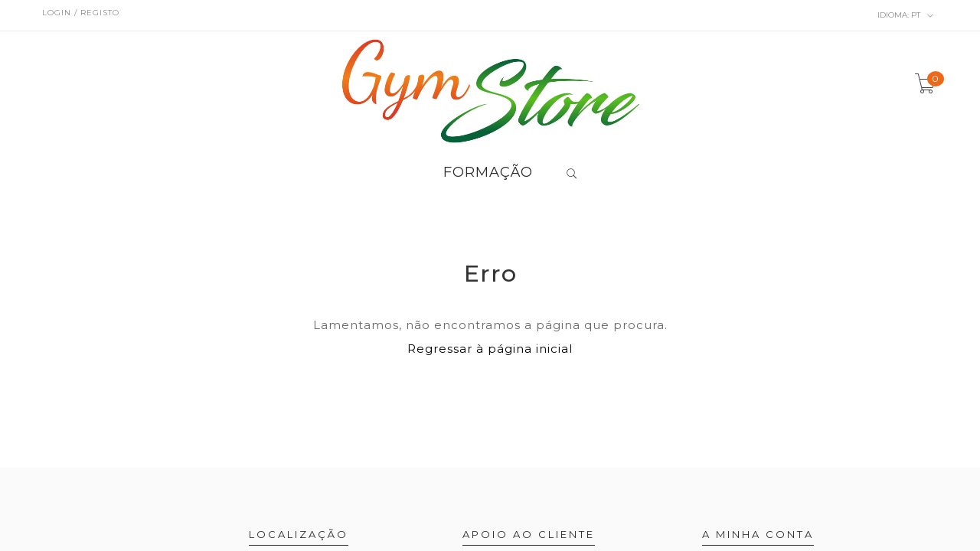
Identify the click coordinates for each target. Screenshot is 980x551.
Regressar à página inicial (490, 349)
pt (906, 15)
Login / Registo (81, 13)
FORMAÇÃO (488, 173)
